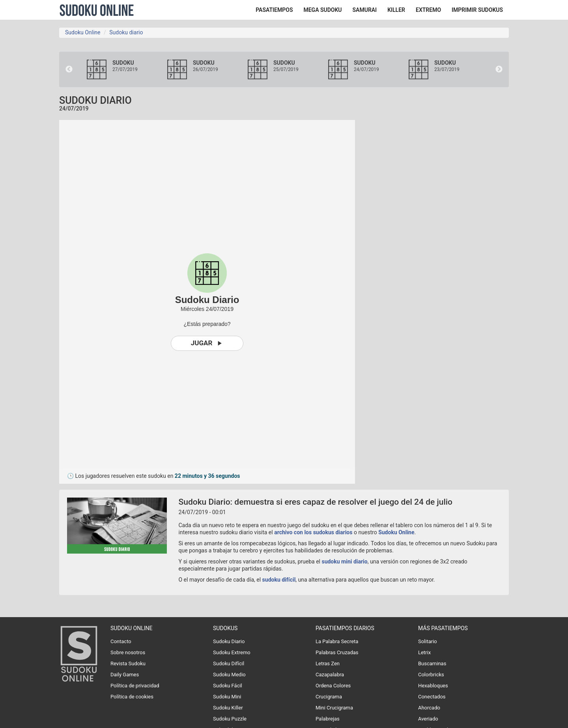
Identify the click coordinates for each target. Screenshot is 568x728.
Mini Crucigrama (334, 708)
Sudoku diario (126, 32)
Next (499, 69)
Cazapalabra (330, 675)
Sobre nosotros (128, 652)
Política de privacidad (135, 686)
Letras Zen (328, 663)
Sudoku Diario (229, 641)
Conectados (432, 697)
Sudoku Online (97, 10)
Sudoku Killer (228, 708)
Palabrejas (328, 719)
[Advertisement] (438, 238)
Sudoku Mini (227, 697)
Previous (69, 69)
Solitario (428, 641)
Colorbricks (431, 675)
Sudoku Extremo (232, 652)
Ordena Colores (333, 686)
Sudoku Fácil (228, 686)
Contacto (121, 641)
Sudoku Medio (229, 675)
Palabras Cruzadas (337, 652)
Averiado (428, 719)
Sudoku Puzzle (230, 719)
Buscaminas (432, 663)
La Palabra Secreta (337, 641)
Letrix (424, 652)
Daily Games (125, 675)
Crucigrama (329, 697)
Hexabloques (433, 686)
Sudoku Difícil (229, 663)
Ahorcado (429, 708)
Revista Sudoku (128, 663)
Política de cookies (132, 697)
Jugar (207, 343)
